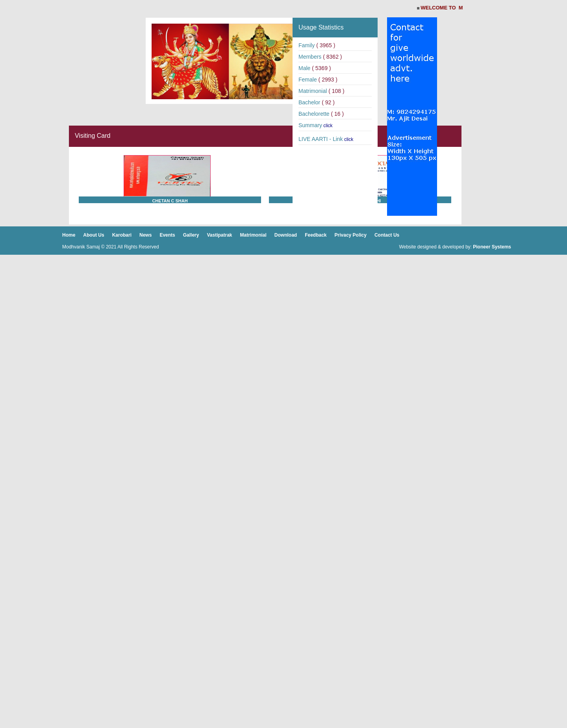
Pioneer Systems (492, 247)
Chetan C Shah (170, 201)
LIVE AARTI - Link (321, 139)
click (328, 126)
